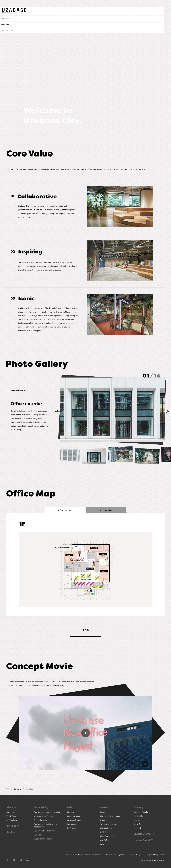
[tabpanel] (85, 565)
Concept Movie (151, 444)
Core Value (149, 427)
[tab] (65, 510)
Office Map (148, 438)
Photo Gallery (150, 432)
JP (157, 5)
